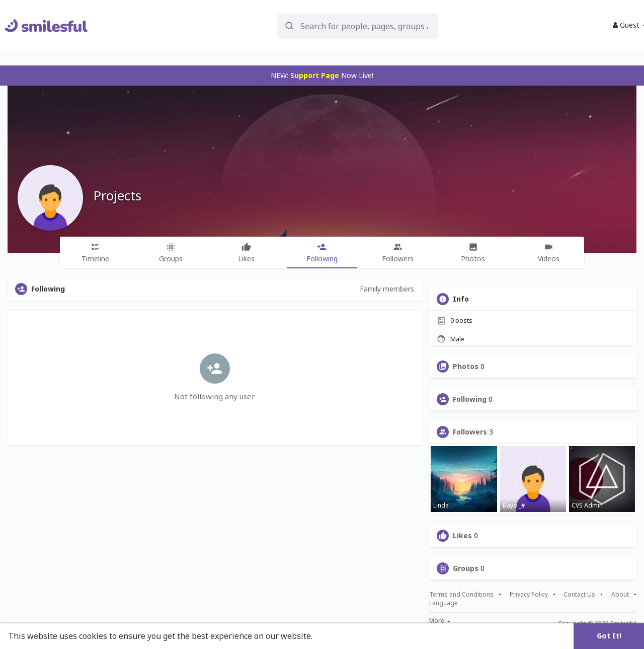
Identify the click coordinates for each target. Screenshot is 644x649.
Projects (117, 195)
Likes (462, 536)
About (620, 595)
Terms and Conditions (461, 595)
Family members (387, 289)
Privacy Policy (529, 595)
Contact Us (579, 595)
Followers (470, 432)
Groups (466, 568)
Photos (466, 367)
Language (444, 603)
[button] (358, 25)
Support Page (315, 75)
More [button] (440, 621)
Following (470, 399)
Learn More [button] (338, 636)
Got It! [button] (609, 636)
